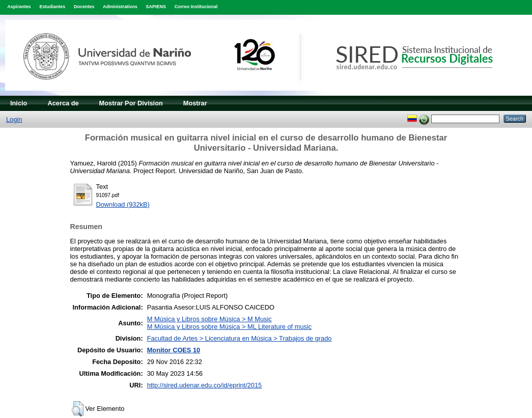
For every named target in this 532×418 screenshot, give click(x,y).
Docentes (84, 7)
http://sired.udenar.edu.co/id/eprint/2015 (205, 385)
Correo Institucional (196, 7)
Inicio (19, 103)
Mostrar (195, 103)
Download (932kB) (123, 204)
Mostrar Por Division (131, 103)
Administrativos (120, 7)
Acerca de (63, 103)
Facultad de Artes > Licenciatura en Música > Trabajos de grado (240, 338)
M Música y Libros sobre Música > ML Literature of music (229, 327)
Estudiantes (52, 7)
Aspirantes (19, 7)
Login (14, 119)
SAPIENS (156, 7)
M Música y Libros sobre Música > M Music (209, 319)
